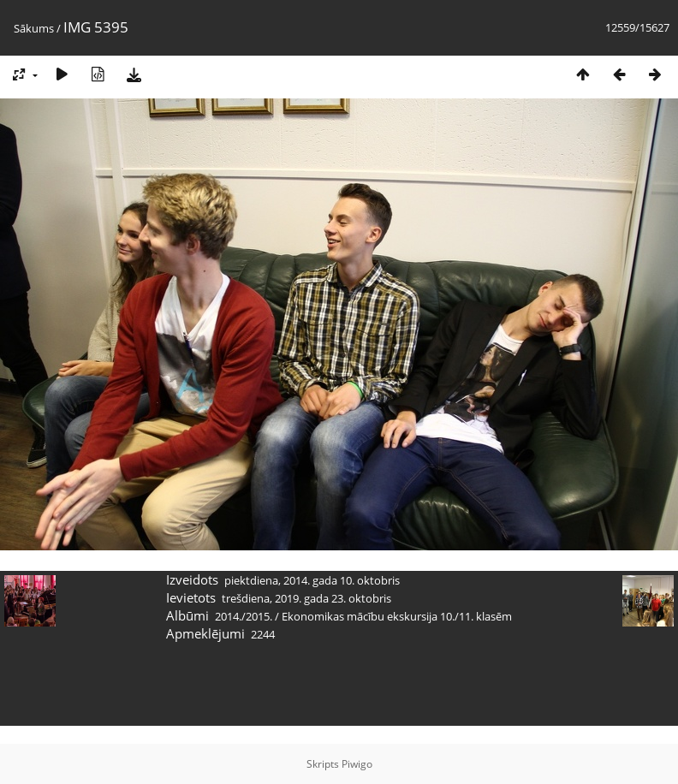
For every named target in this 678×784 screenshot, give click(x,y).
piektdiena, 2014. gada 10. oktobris (312, 580)
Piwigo (357, 764)
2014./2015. (244, 616)
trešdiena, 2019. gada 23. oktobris (306, 598)
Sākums (34, 28)
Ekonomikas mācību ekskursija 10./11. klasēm (397, 616)
